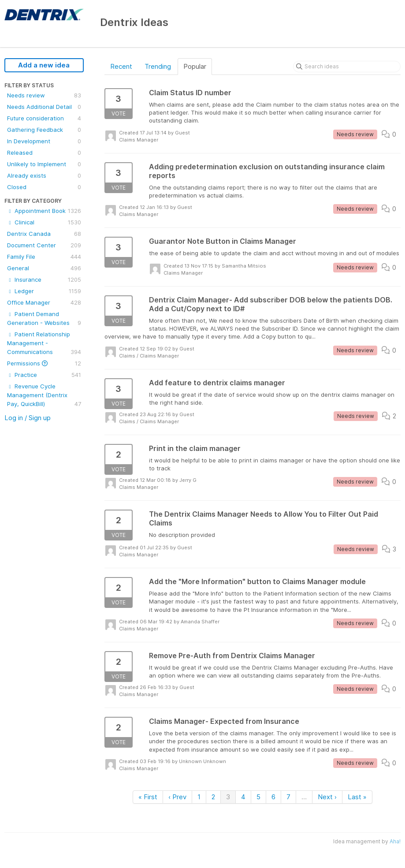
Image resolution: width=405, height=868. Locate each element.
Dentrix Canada (44, 234)
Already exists (44, 175)
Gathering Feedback (44, 130)
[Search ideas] (347, 67)
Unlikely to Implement (44, 164)
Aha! (395, 841)
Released (44, 153)
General (44, 268)
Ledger (44, 291)
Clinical (44, 222)
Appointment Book (44, 211)
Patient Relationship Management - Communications (44, 343)
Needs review (44, 95)
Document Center (44, 245)
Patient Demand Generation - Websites (44, 319)
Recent (121, 66)
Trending (158, 66)
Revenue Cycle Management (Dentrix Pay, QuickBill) (44, 395)
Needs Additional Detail (44, 107)
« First (148, 797)
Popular (195, 66)
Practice (44, 375)
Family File (44, 257)
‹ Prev (177, 797)
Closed (44, 187)
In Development (44, 141)
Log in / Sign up (28, 418)
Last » (357, 797)
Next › (327, 797)
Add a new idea (44, 65)
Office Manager (44, 302)
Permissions (44, 363)
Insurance (44, 279)
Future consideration (44, 118)
